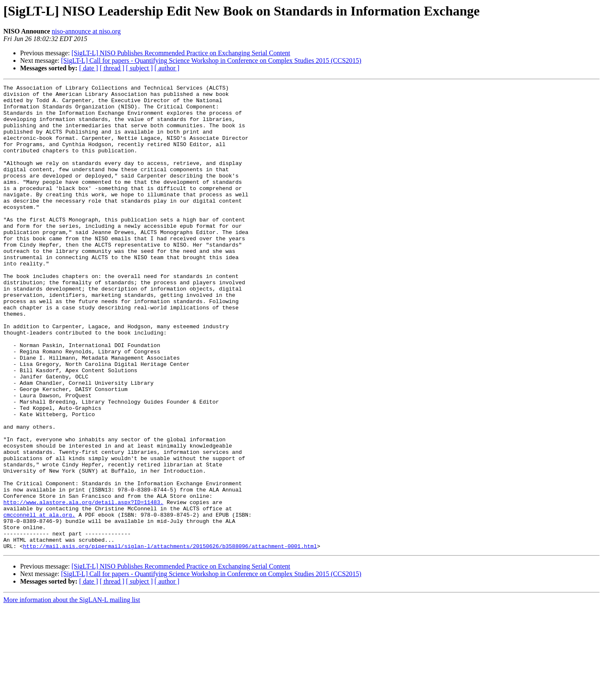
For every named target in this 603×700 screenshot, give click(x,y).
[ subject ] (139, 68)
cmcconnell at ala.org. (39, 601)
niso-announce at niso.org (86, 31)
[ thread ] (112, 68)
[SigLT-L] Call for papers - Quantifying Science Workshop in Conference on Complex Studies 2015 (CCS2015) (211, 60)
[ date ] (89, 68)
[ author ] (167, 68)
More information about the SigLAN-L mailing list (72, 693)
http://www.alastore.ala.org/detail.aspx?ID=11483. (83, 586)
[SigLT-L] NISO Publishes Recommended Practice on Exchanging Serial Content (181, 53)
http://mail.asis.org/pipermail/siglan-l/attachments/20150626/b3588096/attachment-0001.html (170, 639)
